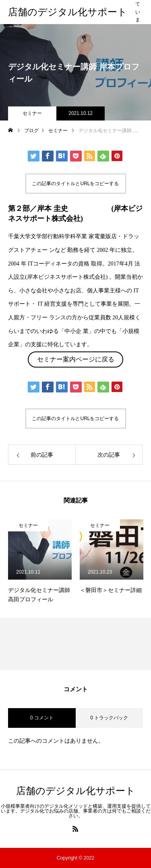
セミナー (32, 113)
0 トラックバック (109, 718)
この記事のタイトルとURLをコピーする (75, 184)
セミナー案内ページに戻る (76, 359)
